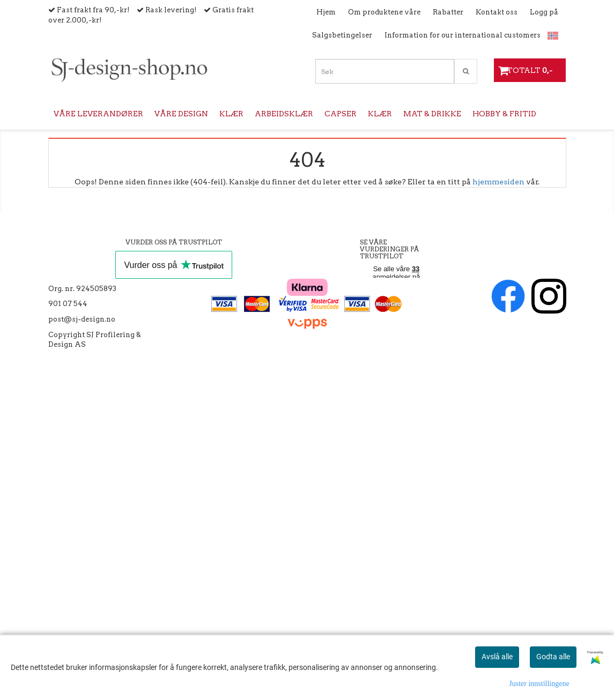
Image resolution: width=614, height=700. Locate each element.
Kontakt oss (497, 12)
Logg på (544, 12)
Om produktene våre (384, 12)
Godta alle (553, 657)
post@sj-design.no (82, 319)
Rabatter (448, 12)
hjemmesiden (498, 182)
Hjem (326, 12)
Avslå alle (497, 657)
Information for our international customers (463, 35)
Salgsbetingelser (342, 35)
